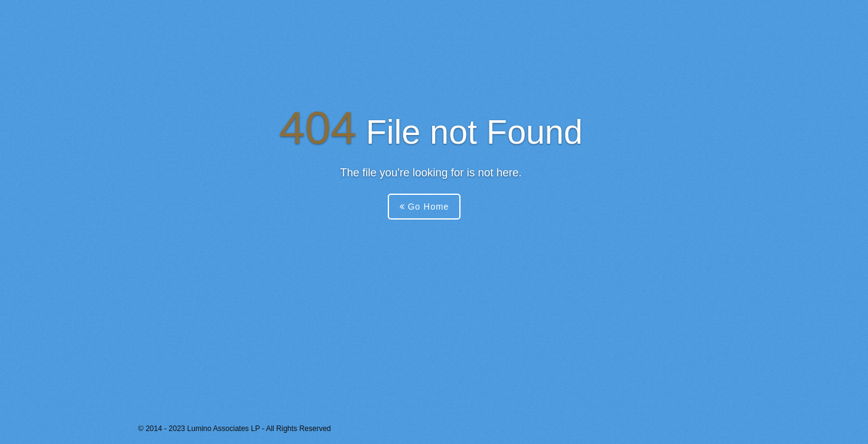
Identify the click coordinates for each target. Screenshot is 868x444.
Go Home (424, 207)
